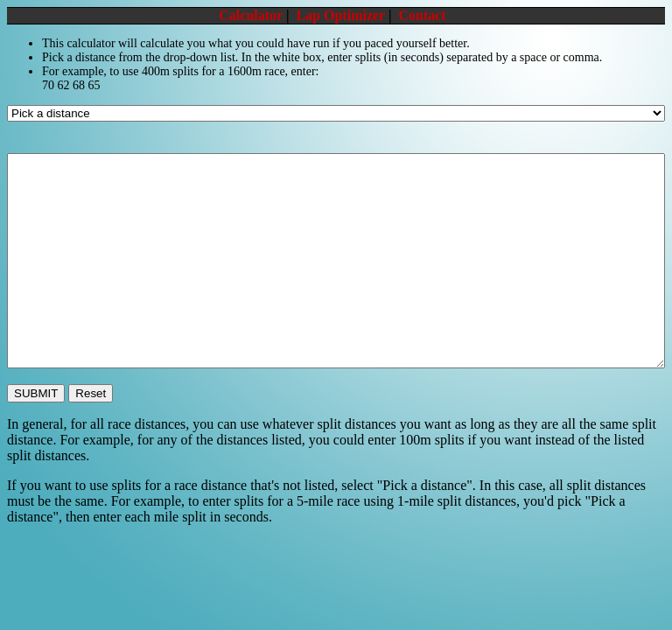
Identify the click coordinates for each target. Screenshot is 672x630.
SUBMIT (36, 393)
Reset (91, 393)
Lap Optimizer (340, 15)
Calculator (251, 15)
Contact (422, 15)
